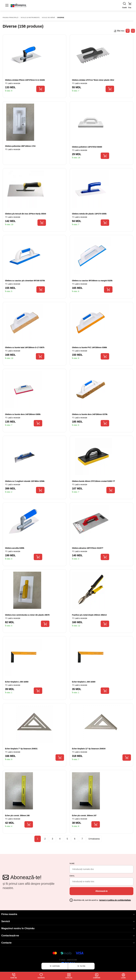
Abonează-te (101, 891)
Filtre (81, 966)
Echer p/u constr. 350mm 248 (17, 815)
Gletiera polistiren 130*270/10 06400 (87, 147)
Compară (97, 976)
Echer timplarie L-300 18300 (84, 682)
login (123, 976)
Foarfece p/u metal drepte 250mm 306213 (89, 615)
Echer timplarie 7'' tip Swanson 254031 (21, 749)
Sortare (55, 966)
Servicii (68, 921)
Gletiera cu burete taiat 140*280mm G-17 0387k (25, 347)
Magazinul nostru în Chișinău (68, 928)
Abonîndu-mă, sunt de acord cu (102, 900)
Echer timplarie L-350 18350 (17, 682)
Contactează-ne (68, 936)
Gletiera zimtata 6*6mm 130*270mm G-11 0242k (25, 80)
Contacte (68, 943)
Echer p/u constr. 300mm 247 (84, 815)
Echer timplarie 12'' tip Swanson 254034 (89, 749)
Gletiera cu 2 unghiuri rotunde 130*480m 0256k (25, 481)
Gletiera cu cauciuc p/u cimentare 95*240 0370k (25, 281)
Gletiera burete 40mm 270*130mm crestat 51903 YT (93, 481)
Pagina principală (11, 18)
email (72, 876)
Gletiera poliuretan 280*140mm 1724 (20, 146)
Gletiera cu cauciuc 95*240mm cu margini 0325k (92, 281)
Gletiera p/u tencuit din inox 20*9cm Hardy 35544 (25, 214)
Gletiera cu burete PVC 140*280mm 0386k (89, 347)
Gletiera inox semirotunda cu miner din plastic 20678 (27, 615)
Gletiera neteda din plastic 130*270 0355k (89, 214)
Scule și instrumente (30, 18)
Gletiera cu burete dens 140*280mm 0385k (23, 414)
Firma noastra (68, 914)
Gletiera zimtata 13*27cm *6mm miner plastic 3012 (93, 80)
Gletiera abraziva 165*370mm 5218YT (88, 548)
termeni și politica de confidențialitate (115, 900)
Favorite (41, 976)
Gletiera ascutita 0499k (15, 548)
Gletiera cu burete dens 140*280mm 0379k (90, 414)
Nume (72, 864)
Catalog (69, 976)
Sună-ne (14, 976)
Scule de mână (49, 18)
